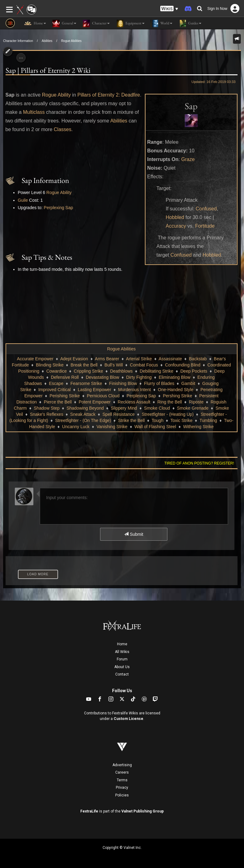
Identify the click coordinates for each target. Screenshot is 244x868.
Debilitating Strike (156, 371)
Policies (122, 795)
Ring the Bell (169, 402)
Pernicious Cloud (103, 396)
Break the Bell (84, 365)
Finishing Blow (123, 383)
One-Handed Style (176, 390)
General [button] (64, 23)
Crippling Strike (88, 371)
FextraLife (89, 811)
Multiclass (34, 112)
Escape (56, 383)
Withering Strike (198, 427)
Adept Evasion (74, 359)
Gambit (188, 383)
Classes (63, 129)
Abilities (47, 41)
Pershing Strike (177, 396)
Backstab (198, 359)
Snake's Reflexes (47, 414)
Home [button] (35, 23)
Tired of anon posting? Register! (199, 463)
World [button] (162, 23)
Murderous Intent (135, 390)
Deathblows (121, 371)
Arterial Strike (139, 359)
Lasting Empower (95, 390)
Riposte (196, 402)
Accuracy (176, 226)
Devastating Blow (103, 377)
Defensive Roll (65, 377)
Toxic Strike (182, 420)
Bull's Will (114, 365)
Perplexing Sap (59, 208)
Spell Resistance (119, 414)
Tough (158, 420)
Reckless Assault (134, 402)
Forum (122, 659)
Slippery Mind (124, 408)
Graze (188, 159)
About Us (122, 667)
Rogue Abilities (71, 41)
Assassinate (170, 359)
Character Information (18, 41)
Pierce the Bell (58, 402)
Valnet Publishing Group (143, 811)
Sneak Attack (83, 414)
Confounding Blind (183, 365)
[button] (169, 9)
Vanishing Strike (112, 427)
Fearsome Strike (86, 383)
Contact (122, 674)
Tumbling (208, 420)
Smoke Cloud (157, 408)
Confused (206, 209)
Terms (122, 780)
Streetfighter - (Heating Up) (168, 414)
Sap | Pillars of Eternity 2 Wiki (48, 70)
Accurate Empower (35, 359)
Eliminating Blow (175, 377)
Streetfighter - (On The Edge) (83, 420)
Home (122, 644)
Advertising (122, 765)
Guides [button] (190, 23)
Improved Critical (55, 390)
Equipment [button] (130, 23)
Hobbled (175, 217)
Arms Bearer (107, 359)
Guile (23, 200)
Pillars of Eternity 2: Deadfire (109, 95)
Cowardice (57, 371)
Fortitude (205, 226)
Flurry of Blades (159, 383)
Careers (122, 772)
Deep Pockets (194, 371)
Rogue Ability (56, 95)
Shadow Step (46, 408)
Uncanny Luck (76, 427)
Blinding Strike (50, 365)
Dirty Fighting (139, 377)
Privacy (122, 787)
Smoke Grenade (193, 408)
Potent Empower (95, 402)
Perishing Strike (65, 396)
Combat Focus (144, 365)
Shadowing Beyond (85, 408)
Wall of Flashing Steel (155, 427)
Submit (134, 534)
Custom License (128, 719)
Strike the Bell (131, 420)
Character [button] (96, 23)
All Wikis (122, 652)
